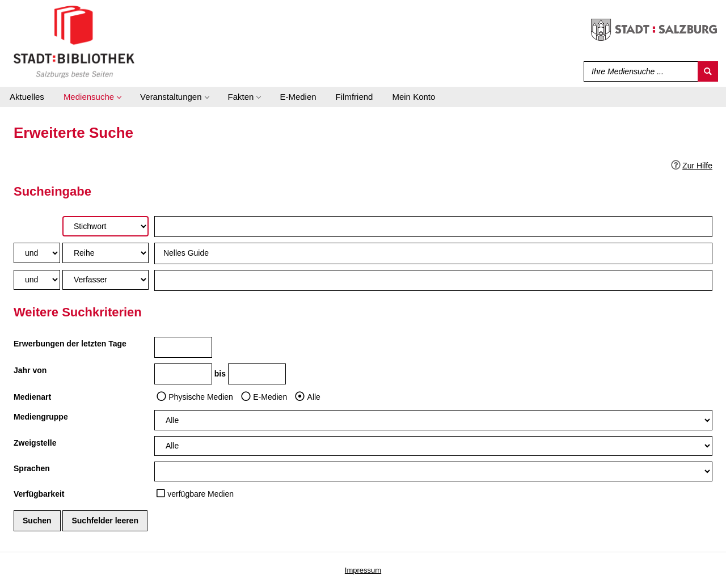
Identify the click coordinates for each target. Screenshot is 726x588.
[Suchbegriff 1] (433, 227)
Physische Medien (201, 397)
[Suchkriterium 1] (105, 226)
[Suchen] (708, 71)
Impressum (363, 570)
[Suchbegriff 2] (433, 253)
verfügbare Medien (201, 494)
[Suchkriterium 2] (105, 253)
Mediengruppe (41, 417)
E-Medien (270, 397)
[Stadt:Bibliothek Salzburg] (74, 41)
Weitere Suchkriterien (78, 312)
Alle (314, 397)
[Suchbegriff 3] (433, 280)
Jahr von (30, 370)
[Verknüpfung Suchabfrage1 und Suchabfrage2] (37, 253)
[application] (92, 97)
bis (220, 374)
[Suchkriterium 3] (105, 280)
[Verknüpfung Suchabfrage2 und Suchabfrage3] (37, 280)
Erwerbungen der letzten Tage (70, 344)
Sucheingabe (52, 191)
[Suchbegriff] (638, 71)
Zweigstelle (35, 443)
